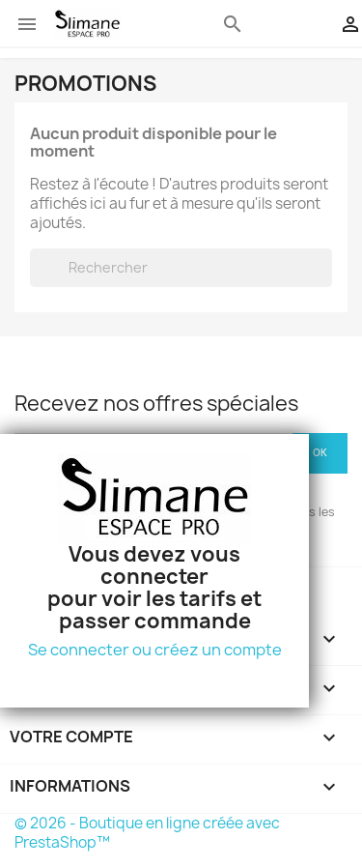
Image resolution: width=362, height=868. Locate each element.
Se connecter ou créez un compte (155, 650)
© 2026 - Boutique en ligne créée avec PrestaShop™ (147, 833)
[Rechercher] (181, 268)
